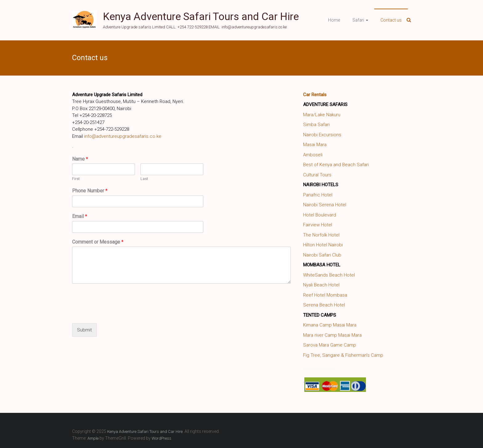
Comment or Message (98, 242)
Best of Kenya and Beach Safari (336, 165)
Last (144, 179)
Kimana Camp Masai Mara (330, 325)
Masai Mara (315, 145)
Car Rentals (315, 95)
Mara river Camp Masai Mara (332, 335)
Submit (84, 330)
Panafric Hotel (318, 195)
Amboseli (313, 155)
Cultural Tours (317, 175)
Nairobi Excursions (322, 135)
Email (80, 216)
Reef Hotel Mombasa (325, 295)
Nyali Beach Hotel (321, 285)
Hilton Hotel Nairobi (323, 245)
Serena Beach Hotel (324, 305)
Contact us (391, 20)
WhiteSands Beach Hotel (329, 275)
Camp (377, 355)
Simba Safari (316, 125)
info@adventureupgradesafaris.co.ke (123, 136)
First (76, 179)
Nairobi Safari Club (322, 255)
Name (80, 159)
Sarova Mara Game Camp (330, 345)
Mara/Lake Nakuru (322, 115)
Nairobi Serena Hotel (325, 205)
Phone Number (90, 191)
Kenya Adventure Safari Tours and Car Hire (201, 16)
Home (334, 20)
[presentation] (119, 313)
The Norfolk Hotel (321, 235)
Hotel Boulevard (320, 215)
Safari (358, 20)
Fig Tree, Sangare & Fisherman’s (336, 355)
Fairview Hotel (318, 225)
